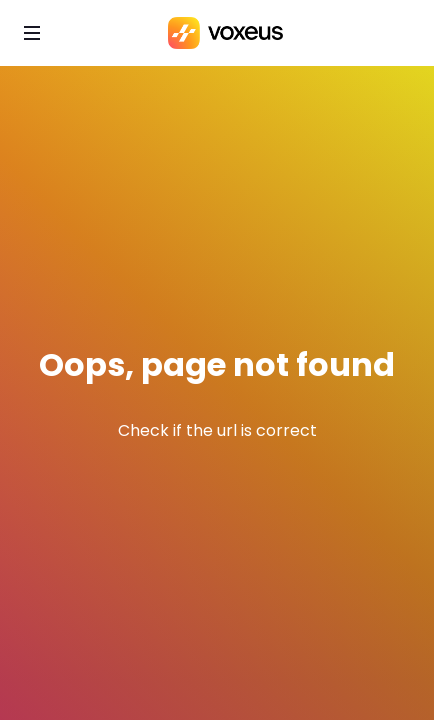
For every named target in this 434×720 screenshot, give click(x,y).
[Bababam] (225, 33)
